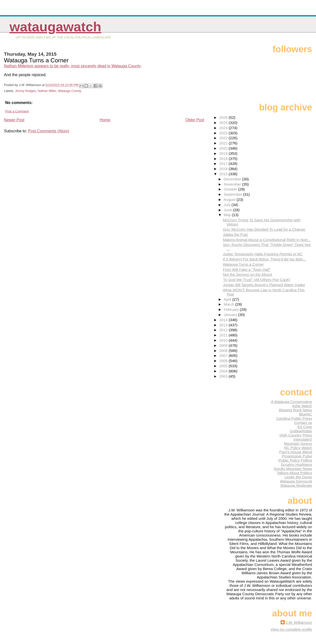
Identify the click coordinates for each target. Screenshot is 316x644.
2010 (224, 340)
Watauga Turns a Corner (243, 264)
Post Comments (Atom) (49, 131)
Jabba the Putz (235, 235)
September (233, 194)
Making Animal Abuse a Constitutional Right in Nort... (267, 240)
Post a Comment (17, 111)
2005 (224, 366)
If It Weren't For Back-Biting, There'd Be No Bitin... (265, 259)
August (230, 200)
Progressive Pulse (297, 456)
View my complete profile (291, 629)
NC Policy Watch (298, 448)
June (228, 210)
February (232, 309)
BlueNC (306, 414)
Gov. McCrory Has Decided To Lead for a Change (264, 229)
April (228, 299)
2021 (224, 143)
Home (105, 120)
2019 (224, 153)
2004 (224, 371)
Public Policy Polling (295, 460)
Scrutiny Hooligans (296, 464)
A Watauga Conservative (291, 402)
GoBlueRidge (301, 431)
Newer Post (14, 120)
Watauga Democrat (296, 481)
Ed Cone (305, 427)
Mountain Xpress (298, 444)
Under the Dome (298, 477)
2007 (224, 356)
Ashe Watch (302, 406)
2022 (224, 138)
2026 (224, 117)
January (231, 315)
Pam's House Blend (296, 452)
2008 (224, 351)
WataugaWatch (55, 27)
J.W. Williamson (299, 622)
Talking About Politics (294, 473)
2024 (224, 128)
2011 (224, 335)
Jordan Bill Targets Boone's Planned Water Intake (264, 285)
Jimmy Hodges (26, 91)
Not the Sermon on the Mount (247, 274)
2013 (224, 325)
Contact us (303, 423)
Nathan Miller (47, 91)
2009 (224, 345)
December (233, 179)
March (229, 304)
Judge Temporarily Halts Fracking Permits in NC (263, 254)
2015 (224, 174)
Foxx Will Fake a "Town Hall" (247, 270)
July (227, 205)
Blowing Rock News (296, 410)
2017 (224, 164)
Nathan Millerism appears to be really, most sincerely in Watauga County (72, 66)
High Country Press (296, 435)
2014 (224, 320)
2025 (224, 123)
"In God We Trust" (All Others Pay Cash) (257, 280)
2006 (224, 361)
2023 (224, 133)
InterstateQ (303, 439)
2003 (224, 376)
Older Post (195, 120)
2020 (224, 148)
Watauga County (69, 91)
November (233, 184)
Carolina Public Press (294, 418)
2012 (224, 330)
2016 (224, 169)
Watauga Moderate (296, 485)
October (231, 189)
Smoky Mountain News (293, 469)
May (228, 215)
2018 (224, 159)
